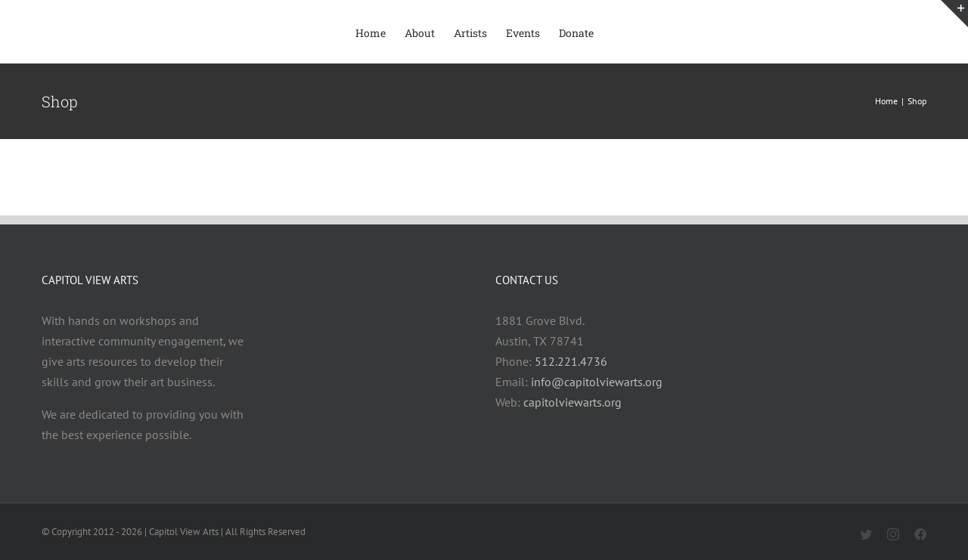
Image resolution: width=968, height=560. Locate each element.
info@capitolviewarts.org (597, 382)
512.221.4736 (571, 361)
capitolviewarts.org (572, 402)
